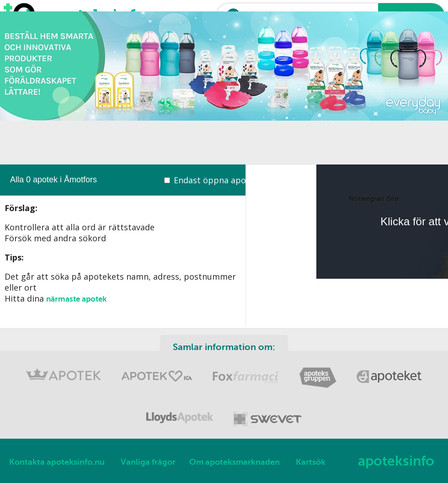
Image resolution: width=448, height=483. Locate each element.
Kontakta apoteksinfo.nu (57, 462)
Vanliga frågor (148, 462)
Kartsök (311, 462)
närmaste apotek (76, 299)
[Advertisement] (219, 101)
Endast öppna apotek (216, 180)
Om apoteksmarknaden (235, 462)
